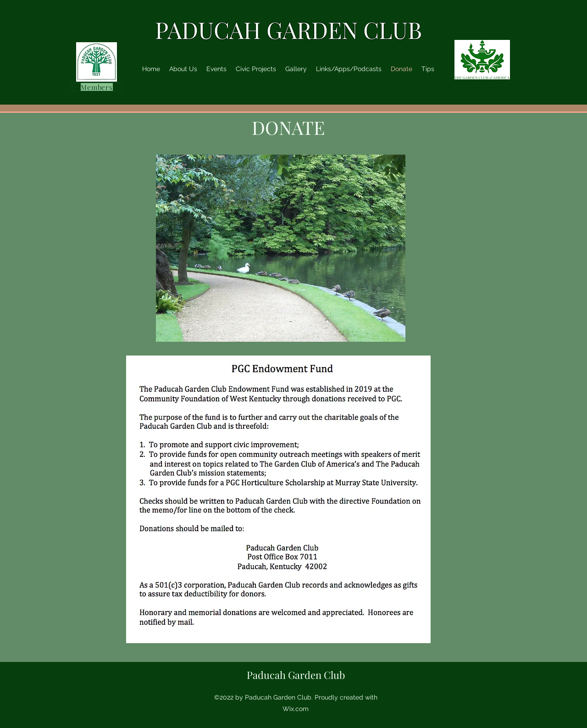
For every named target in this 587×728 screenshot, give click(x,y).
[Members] (97, 87)
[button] (428, 69)
